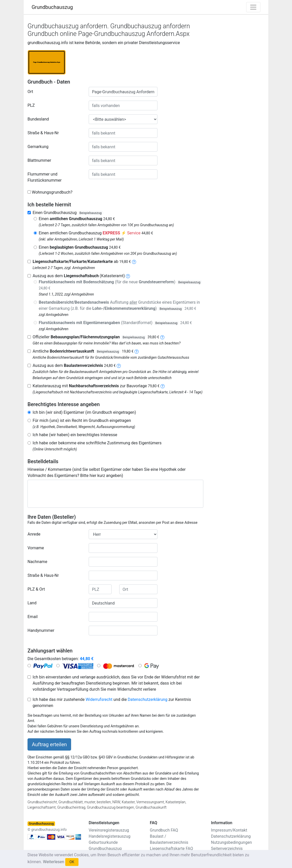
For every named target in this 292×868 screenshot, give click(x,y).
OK (72, 862)
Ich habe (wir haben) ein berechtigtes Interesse (75, 435)
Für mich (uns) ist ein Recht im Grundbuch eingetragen (82, 420)
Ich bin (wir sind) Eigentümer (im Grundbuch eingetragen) (84, 412)
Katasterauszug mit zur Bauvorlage (96, 386)
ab (82, 262)
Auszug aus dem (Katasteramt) (79, 276)
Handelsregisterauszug (110, 836)
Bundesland (38, 119)
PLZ (31, 105)
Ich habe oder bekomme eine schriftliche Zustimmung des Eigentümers (97, 443)
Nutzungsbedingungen (231, 842)
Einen (77, 219)
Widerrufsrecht (99, 699)
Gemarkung (38, 147)
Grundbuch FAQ (164, 830)
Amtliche (83, 351)
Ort (30, 92)
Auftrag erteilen (49, 744)
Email (33, 617)
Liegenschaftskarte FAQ (171, 849)
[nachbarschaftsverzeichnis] (163, 386)
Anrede (34, 534)
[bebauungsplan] (162, 337)
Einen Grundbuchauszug (68, 213)
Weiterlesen (53, 862)
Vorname (36, 548)
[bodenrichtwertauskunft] (137, 351)
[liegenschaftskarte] (134, 262)
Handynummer (41, 630)
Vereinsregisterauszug (109, 830)
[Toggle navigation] (253, 7)
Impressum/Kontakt (229, 830)
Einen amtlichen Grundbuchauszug (96, 233)
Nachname (37, 562)
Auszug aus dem (74, 365)
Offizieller (96, 337)
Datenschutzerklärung (148, 699)
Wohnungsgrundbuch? (52, 192)
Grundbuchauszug (52, 7)
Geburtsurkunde (103, 842)
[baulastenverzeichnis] (119, 365)
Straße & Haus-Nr (43, 133)
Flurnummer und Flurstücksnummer (45, 177)
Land (32, 603)
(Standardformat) (115, 323)
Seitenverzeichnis (227, 849)
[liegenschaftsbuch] (128, 276)
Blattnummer (39, 160)
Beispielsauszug (91, 213)
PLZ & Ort (36, 589)
